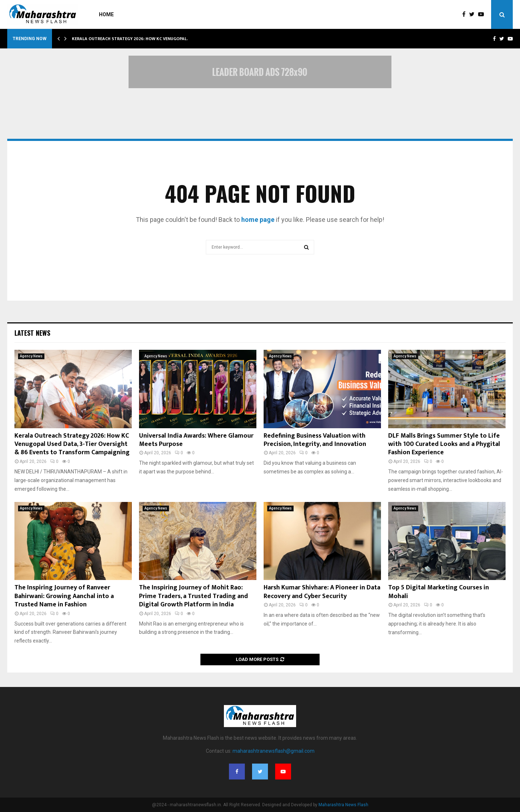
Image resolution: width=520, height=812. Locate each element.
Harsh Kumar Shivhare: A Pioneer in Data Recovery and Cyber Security (322, 592)
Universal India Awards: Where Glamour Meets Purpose (196, 440)
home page (258, 220)
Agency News (31, 356)
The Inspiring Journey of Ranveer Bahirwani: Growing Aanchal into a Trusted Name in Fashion (64, 596)
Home (106, 14)
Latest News (32, 333)
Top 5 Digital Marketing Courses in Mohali (439, 592)
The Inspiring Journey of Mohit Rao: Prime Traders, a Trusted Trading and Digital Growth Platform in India (194, 596)
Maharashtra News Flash (343, 805)
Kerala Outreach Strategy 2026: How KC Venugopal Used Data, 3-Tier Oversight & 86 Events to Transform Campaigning (72, 444)
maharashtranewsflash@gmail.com (274, 751)
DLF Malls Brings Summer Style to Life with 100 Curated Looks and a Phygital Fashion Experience (444, 444)
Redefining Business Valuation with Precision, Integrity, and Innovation (315, 440)
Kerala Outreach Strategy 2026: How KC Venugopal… (131, 39)
